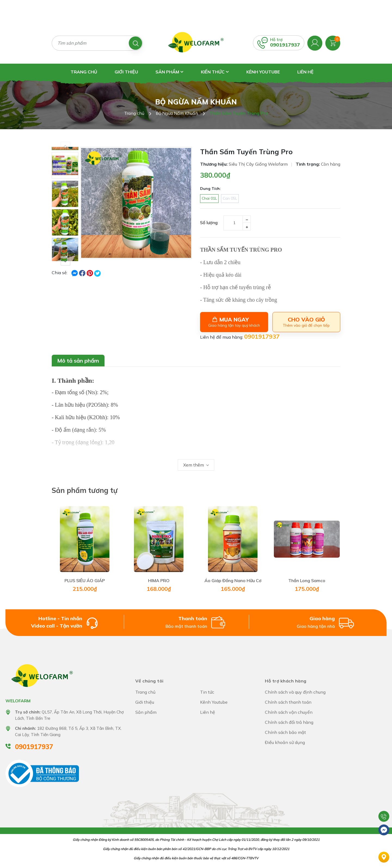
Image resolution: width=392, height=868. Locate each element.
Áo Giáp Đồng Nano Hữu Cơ (233, 580)
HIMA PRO (159, 580)
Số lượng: (209, 223)
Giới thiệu (126, 72)
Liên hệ (305, 72)
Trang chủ (84, 72)
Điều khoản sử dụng (285, 742)
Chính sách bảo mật (285, 732)
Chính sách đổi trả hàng (289, 722)
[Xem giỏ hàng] (333, 42)
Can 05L (230, 198)
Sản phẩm (169, 72)
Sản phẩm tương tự (85, 490)
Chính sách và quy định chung (295, 692)
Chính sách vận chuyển (289, 712)
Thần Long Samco (307, 580)
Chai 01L (209, 198)
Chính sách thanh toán (288, 702)
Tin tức (207, 692)
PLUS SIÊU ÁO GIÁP (85, 580)
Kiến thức (215, 72)
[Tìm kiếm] (135, 43)
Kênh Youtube (263, 72)
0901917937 (285, 45)
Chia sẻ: (60, 273)
